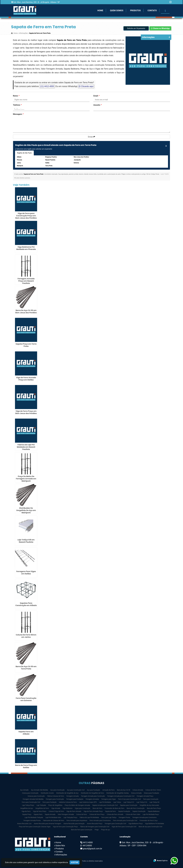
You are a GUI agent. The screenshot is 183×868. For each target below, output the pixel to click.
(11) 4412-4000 (47, 86)
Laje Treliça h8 (154, 802)
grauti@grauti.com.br (93, 849)
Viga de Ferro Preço (40, 811)
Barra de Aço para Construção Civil (150, 827)
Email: (97, 96)
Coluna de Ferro (82, 814)
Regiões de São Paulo (24, 153)
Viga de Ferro (26, 811)
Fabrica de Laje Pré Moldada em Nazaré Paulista (26, 447)
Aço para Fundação (93, 790)
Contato (152, 10)
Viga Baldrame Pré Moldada (155, 824)
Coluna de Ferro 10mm (153, 790)
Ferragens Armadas (92, 799)
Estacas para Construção (36, 796)
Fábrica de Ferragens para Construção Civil (95, 827)
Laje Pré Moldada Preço (151, 814)
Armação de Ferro (108, 790)
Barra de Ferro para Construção (82, 830)
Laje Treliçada (41, 805)
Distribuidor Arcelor (47, 793)
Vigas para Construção (83, 808)
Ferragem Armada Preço (145, 796)
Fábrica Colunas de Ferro (56, 796)
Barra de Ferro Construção (136, 808)
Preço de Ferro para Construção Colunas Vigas (35, 827)
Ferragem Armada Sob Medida (33, 799)
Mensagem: (18, 114)
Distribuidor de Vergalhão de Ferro (93, 793)
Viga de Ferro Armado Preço (93, 811)
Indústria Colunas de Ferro (68, 802)
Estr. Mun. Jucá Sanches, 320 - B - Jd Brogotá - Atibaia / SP (36, 2)
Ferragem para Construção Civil (115, 824)
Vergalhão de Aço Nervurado (149, 805)
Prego (97, 830)
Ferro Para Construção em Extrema (26, 699)
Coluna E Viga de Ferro (56, 811)
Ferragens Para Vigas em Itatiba (26, 573)
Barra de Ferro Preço (154, 808)
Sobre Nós (60, 846)
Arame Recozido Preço (95, 824)
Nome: (16, 96)
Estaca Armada (136, 793)
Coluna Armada (138, 790)
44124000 (87, 846)
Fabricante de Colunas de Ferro (54, 821)
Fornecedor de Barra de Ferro (114, 808)
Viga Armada (56, 808)
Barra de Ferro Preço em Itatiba (26, 766)
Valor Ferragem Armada (66, 814)
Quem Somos (117, 10)
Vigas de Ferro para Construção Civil (124, 827)
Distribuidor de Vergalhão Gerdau (118, 793)
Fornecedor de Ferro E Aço (149, 821)
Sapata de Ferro (110, 811)
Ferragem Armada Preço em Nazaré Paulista (26, 281)
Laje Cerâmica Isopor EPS (88, 802)
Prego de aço (105, 830)
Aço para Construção (57, 790)
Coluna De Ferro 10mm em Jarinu (26, 636)
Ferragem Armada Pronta (32, 821)
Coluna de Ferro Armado (115, 814)
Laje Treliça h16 (142, 802)
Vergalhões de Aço (27, 808)
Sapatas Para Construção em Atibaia (26, 604)
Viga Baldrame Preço (136, 824)
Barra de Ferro (97, 808)
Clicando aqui (86, 86)
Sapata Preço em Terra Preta (26, 345)
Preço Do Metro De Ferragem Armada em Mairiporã (26, 479)
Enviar (91, 137)
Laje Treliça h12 (129, 802)
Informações (61, 855)
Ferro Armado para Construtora (100, 821)
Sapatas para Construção (129, 805)
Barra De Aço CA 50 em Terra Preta (26, 668)
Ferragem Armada (73, 796)
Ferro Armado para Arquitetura (77, 821)
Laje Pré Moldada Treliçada (34, 817)
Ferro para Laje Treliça (109, 817)
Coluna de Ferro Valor (133, 814)
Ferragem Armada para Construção (93, 796)
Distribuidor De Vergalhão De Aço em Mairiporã (26, 510)
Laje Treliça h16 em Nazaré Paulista (26, 541)
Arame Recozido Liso (24, 824)
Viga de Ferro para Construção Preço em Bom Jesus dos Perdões (26, 216)
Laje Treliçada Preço (70, 817)
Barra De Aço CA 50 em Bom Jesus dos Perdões (26, 311)
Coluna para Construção (30, 793)
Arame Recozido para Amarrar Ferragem (48, 824)
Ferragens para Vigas (109, 799)
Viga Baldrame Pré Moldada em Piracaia (26, 248)
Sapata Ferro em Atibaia (26, 733)
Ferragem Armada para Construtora (144, 817)
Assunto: (98, 105)
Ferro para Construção (151, 799)
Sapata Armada (50, 814)
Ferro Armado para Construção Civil (125, 821)
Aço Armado (24, 790)
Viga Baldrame (67, 808)
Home (100, 10)
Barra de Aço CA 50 (124, 790)
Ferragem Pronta (124, 817)
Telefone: (17, 105)
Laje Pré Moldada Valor (53, 817)
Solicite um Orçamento (136, 28)
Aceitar (75, 862)
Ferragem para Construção (55, 799)
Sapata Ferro (38, 814)
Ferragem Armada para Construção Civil (121, 796)
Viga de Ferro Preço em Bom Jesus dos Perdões (26, 412)
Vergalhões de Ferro (42, 808)
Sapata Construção (139, 811)
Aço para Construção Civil (76, 790)
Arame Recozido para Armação (74, 824)
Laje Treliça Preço (28, 805)
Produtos (135, 10)
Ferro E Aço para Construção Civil (129, 799)
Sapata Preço (27, 814)
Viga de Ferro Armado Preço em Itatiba (26, 379)
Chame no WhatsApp (160, 28)
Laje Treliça (117, 802)
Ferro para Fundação (50, 802)
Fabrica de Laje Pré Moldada (89, 817)
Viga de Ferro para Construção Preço (65, 827)
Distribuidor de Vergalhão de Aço (67, 793)
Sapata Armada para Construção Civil (105, 805)
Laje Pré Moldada (105, 802)
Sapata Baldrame (154, 811)
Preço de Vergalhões (55, 805)
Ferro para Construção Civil (31, 802)
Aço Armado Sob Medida (39, 790)
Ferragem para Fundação (75, 799)
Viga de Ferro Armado (74, 811)
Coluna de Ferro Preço (97, 814)
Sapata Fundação (124, 811)
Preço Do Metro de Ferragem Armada (77, 805)
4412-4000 (88, 842)
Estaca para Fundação (152, 793)
